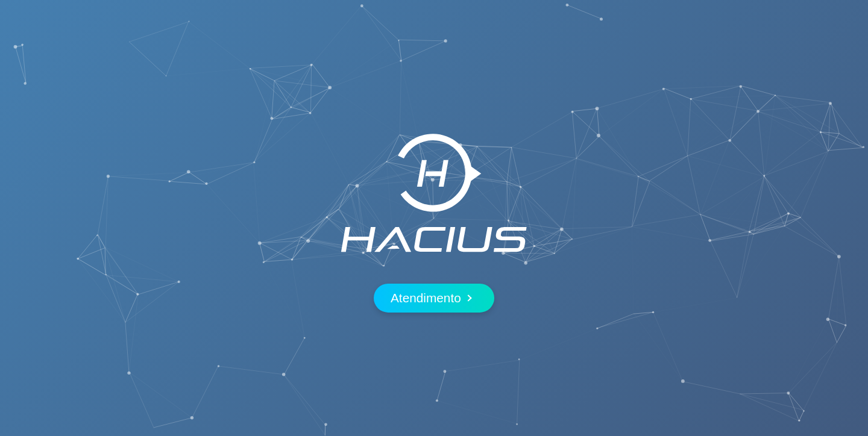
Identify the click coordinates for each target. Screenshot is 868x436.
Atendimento (431, 298)
